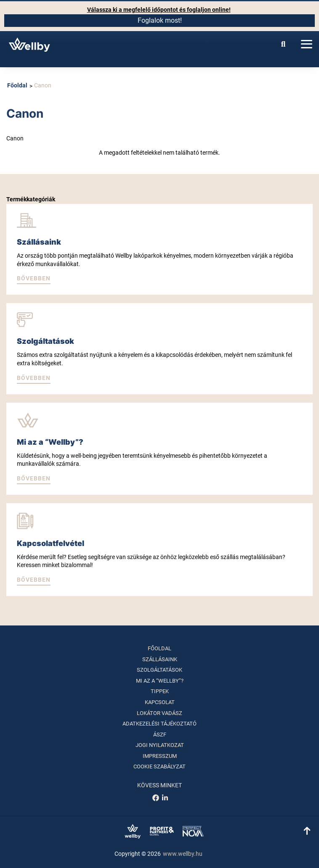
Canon (43, 85)
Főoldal (17, 85)
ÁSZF (160, 735)
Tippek (160, 691)
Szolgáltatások (159, 670)
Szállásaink (160, 659)
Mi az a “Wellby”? (160, 681)
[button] (34, 279)
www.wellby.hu (183, 854)
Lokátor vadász (159, 713)
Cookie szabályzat (159, 766)
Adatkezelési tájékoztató (159, 724)
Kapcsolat (160, 702)
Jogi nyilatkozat (160, 745)
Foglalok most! (160, 20)
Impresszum (160, 756)
